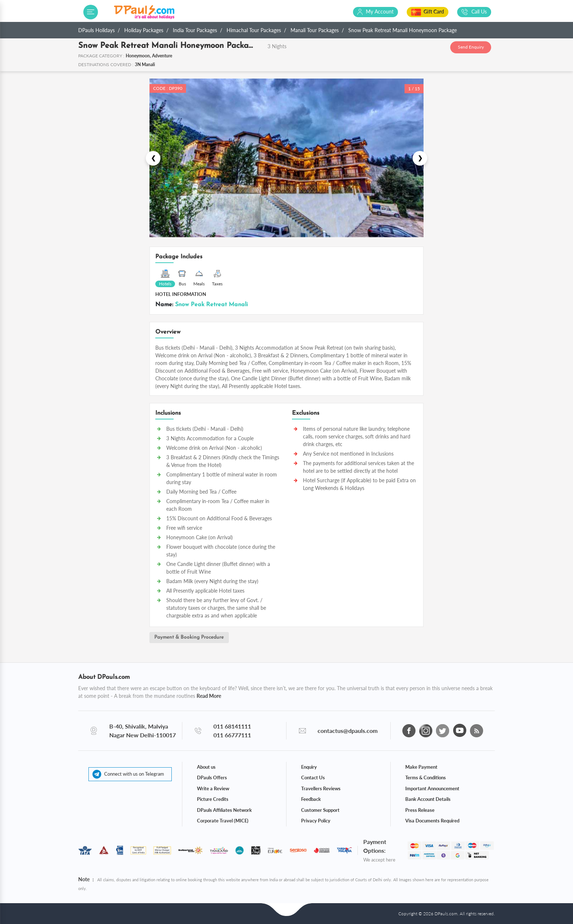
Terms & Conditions (426, 777)
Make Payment (421, 767)
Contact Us (313, 777)
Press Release (420, 810)
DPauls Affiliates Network (224, 810)
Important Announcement (432, 788)
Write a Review (213, 788)
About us (206, 767)
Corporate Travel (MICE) (223, 821)
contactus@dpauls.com (348, 730)
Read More (209, 695)
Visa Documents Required (432, 821)
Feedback (311, 799)
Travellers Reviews (321, 788)
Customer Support (320, 810)
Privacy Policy (316, 821)
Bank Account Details (428, 799)
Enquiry (309, 767)
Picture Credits (213, 799)
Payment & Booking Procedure (190, 638)
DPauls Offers (212, 777)
